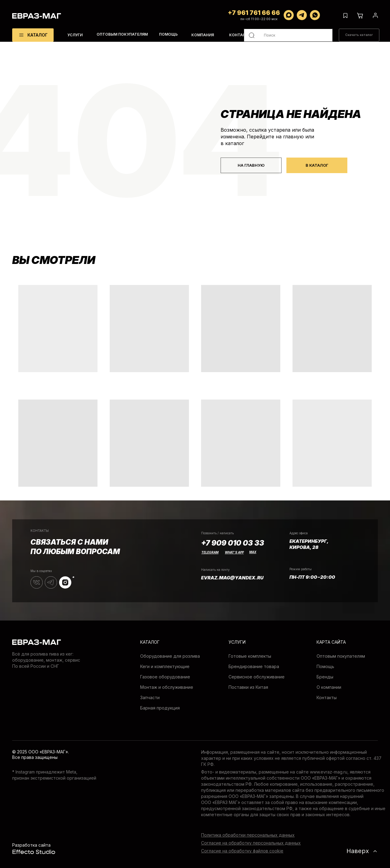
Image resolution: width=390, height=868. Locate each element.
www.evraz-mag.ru (329, 772)
